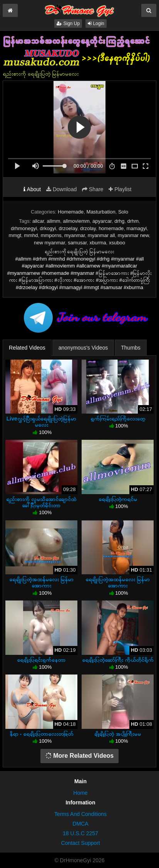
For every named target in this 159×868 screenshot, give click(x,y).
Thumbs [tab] (131, 348)
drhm (133, 221)
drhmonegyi (24, 228)
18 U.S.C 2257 (80, 833)
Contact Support (80, 843)
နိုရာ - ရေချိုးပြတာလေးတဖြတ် (41, 734)
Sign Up (68, 24)
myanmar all (101, 235)
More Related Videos (80, 756)
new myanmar (49, 243)
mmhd (31, 235)
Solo (123, 212)
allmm (54, 221)
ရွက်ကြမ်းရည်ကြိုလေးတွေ (118, 419)
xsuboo (117, 243)
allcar (38, 221)
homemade (111, 228)
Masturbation (101, 212)
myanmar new (133, 235)
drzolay (88, 228)
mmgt (15, 235)
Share (93, 189)
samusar (77, 243)
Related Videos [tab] (27, 348)
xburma (98, 243)
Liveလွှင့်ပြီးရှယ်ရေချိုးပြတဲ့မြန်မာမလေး (41, 422)
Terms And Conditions (80, 814)
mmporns (51, 235)
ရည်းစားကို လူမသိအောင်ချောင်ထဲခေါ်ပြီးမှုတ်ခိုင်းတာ (41, 502)
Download (61, 189)
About (32, 189)
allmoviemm (76, 221)
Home (80, 793)
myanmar (74, 235)
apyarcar (102, 221)
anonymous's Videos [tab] (83, 348)
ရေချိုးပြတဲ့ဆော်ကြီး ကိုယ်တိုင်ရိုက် (118, 660)
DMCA (80, 824)
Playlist (120, 189)
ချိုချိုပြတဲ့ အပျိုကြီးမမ (118, 734)
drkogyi (48, 228)
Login (96, 24)
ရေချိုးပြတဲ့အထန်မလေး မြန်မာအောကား (41, 582)
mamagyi (136, 228)
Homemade (71, 212)
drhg (119, 221)
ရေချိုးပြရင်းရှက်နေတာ (41, 660)
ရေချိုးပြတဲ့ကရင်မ (118, 499)
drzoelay (68, 228)
